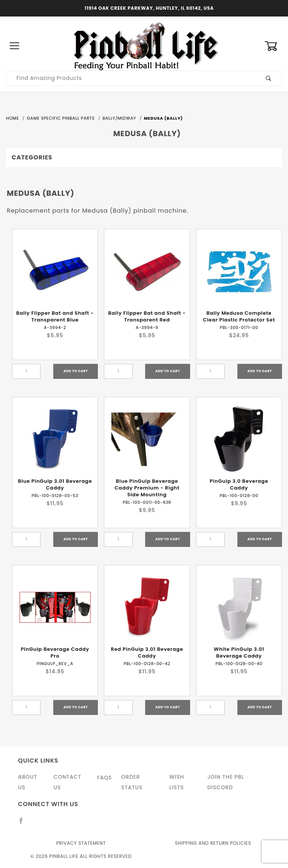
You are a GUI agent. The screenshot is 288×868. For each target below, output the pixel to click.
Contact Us (67, 782)
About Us (28, 782)
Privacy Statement (81, 843)
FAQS (105, 778)
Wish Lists (176, 782)
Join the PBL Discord (226, 782)
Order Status (132, 782)
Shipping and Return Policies (213, 843)
